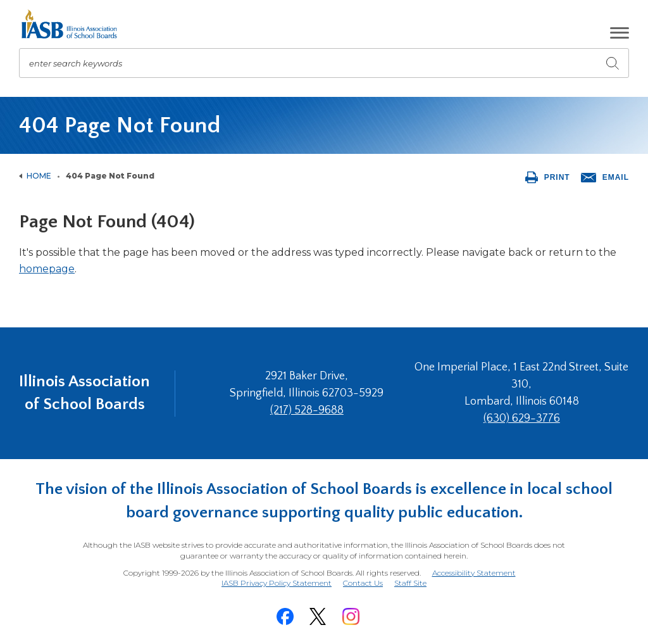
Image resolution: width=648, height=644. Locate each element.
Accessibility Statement (474, 573)
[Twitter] (318, 616)
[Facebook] (285, 616)
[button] (620, 33)
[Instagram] (351, 616)
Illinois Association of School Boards (84, 393)
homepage (47, 269)
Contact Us (363, 583)
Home (39, 176)
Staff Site (410, 584)
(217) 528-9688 (307, 410)
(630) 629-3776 (522, 419)
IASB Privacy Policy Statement (277, 583)
